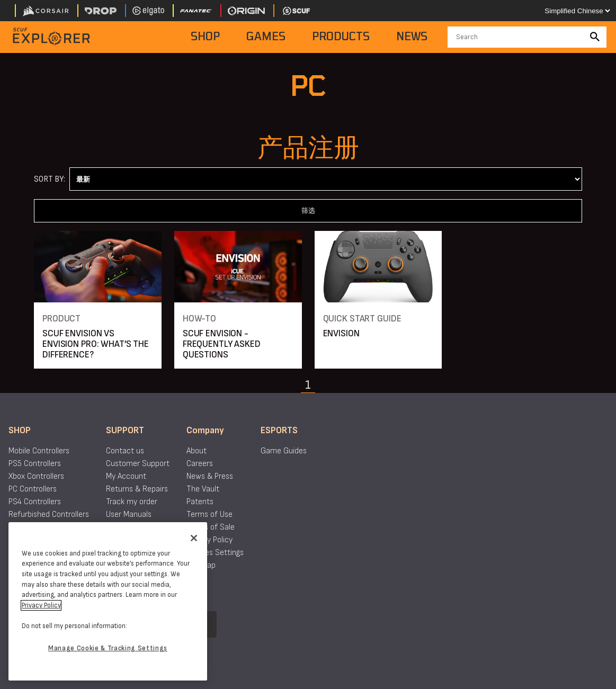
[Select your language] (577, 11)
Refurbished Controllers (49, 514)
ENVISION (341, 333)
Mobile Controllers (39, 451)
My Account (126, 476)
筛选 (308, 211)
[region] (108, 601)
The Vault (203, 489)
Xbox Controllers (36, 476)
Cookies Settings (215, 553)
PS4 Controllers (35, 502)
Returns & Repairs (137, 489)
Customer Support (138, 464)
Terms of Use (209, 514)
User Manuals (129, 514)
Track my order (132, 502)
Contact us (125, 451)
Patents (200, 502)
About (197, 451)
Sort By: (50, 179)
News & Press (210, 476)
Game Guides (284, 451)
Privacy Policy (209, 540)
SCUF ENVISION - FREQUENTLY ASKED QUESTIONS (222, 344)
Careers (200, 464)
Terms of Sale (211, 527)
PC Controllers (33, 489)
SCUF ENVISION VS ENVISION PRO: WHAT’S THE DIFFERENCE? (96, 344)
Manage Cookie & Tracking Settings (108, 648)
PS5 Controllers (35, 464)
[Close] (194, 538)
